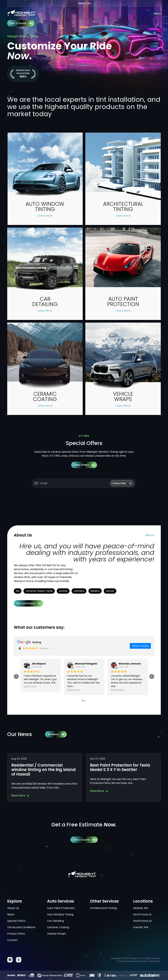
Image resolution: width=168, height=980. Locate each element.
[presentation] (16, 676)
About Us (13, 908)
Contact (13, 940)
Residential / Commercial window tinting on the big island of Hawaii (43, 770)
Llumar (110, 591)
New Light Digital (152, 961)
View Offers (84, 465)
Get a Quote (21, 23)
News (11, 914)
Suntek (63, 591)
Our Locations (26, 603)
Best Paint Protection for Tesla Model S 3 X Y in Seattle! (120, 767)
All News (56, 734)
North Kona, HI (142, 914)
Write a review (140, 646)
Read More (18, 796)
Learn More (45, 216)
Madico (95, 591)
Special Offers (16, 921)
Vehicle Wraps (56, 934)
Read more (30, 686)
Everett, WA (141, 927)
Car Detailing (55, 921)
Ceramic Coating (58, 927)
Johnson (79, 591)
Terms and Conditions (21, 927)
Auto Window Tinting (60, 914)
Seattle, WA (141, 908)
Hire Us (150, 535)
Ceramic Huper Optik (39, 591)
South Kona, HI (142, 921)
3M (18, 591)
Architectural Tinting (103, 908)
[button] (83, 701)
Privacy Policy (16, 934)
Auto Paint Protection (61, 908)
